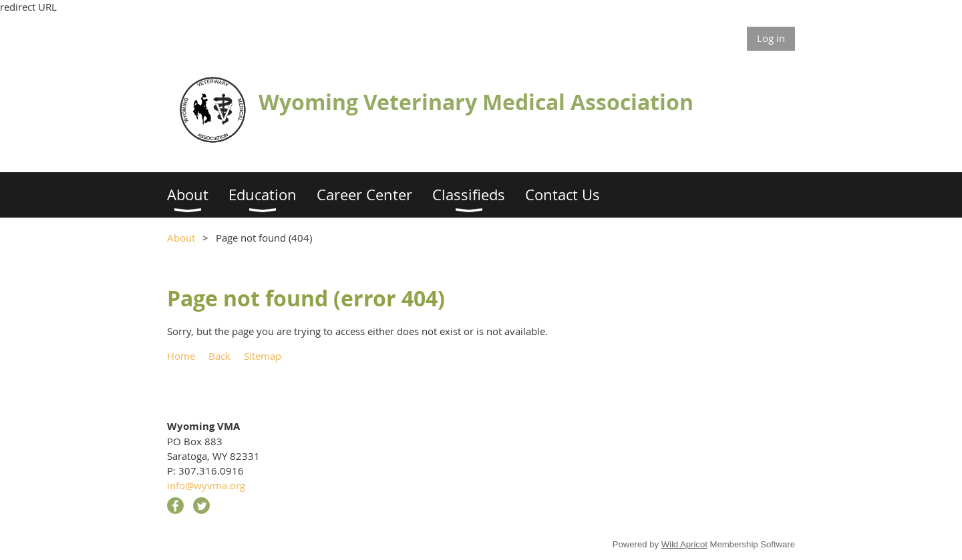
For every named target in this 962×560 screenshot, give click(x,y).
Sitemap (263, 356)
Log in (771, 38)
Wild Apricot (684, 544)
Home (181, 356)
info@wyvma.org (206, 485)
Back (219, 356)
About (181, 238)
